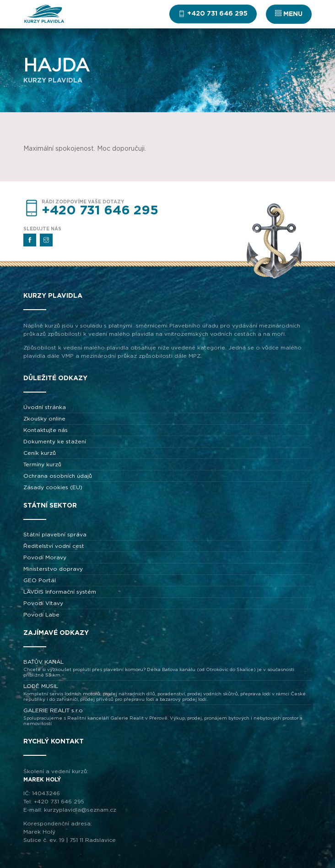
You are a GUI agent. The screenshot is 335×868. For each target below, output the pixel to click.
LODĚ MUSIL (167, 693)
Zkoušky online (44, 419)
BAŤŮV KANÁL (167, 669)
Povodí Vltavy (43, 603)
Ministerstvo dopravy (53, 569)
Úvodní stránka (45, 407)
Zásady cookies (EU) (53, 487)
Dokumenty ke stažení (55, 442)
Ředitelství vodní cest (54, 546)
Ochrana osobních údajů (58, 476)
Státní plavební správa (55, 535)
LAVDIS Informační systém (60, 592)
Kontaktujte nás (46, 430)
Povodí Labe (41, 615)
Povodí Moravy (45, 557)
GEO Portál (40, 580)
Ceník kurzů (40, 453)
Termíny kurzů (42, 464)
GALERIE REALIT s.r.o (167, 717)
